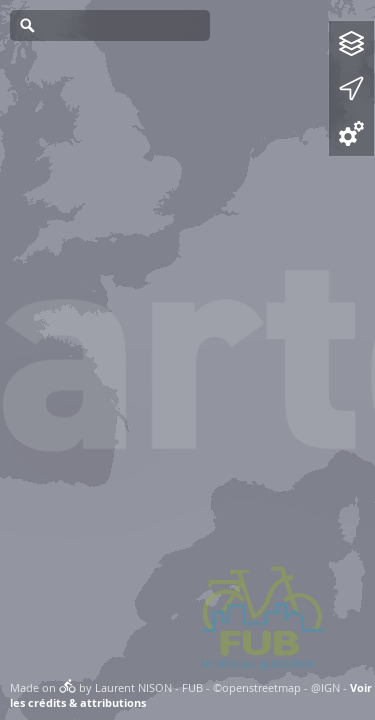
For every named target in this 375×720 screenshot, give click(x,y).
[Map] (187, 360)
